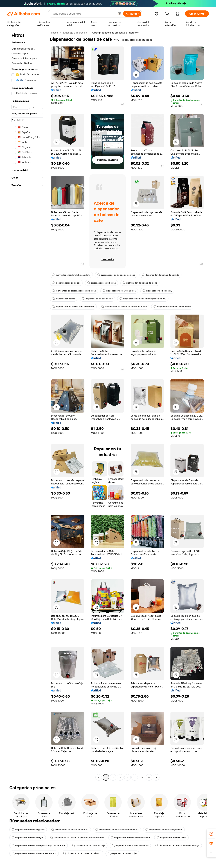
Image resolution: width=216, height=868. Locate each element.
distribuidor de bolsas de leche (140, 283)
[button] (120, 14)
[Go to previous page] (99, 777)
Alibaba (54, 33)
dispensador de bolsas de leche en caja (117, 830)
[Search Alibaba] (83, 14)
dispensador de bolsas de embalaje (130, 838)
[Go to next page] (156, 777)
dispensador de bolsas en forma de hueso (124, 307)
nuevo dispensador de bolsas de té (71, 275)
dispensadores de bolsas (66, 283)
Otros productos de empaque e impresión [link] (116, 33)
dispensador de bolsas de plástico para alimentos (39, 845)
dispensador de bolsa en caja (89, 845)
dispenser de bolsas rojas (122, 853)
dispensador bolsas (64, 299)
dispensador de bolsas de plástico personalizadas (77, 838)
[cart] (168, 14)
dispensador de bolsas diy (157, 291)
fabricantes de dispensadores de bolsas (74, 291)
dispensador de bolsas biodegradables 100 (143, 299)
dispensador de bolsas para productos (73, 307)
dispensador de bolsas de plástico (82, 853)
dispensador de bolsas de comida (160, 275)
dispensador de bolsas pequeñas (130, 845)
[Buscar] (132, 14)
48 (149, 777)
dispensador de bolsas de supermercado (34, 853)
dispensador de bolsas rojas (28, 838)
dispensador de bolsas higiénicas (164, 830)
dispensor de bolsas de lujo (97, 299)
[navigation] (27, 405)
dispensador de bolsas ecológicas (116, 275)
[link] (211, 834)
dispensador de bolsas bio (171, 838)
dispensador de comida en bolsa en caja (177, 845)
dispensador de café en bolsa (119, 291)
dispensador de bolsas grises (28, 830)
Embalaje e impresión (75, 33)
